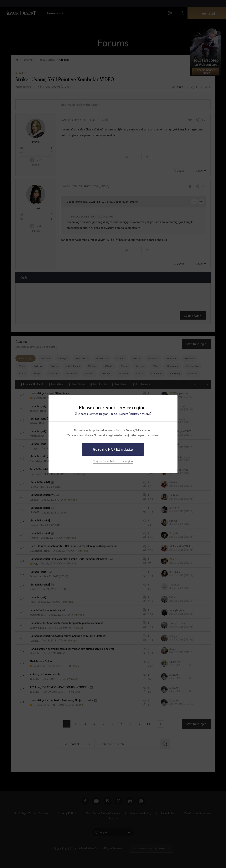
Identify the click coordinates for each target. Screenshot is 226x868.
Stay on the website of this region (113, 461)
